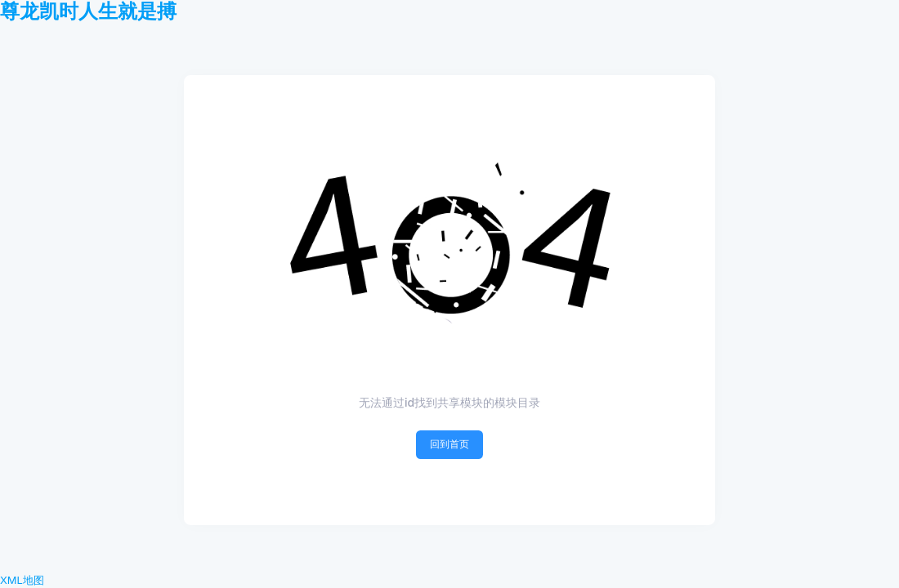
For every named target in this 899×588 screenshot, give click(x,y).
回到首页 (449, 444)
